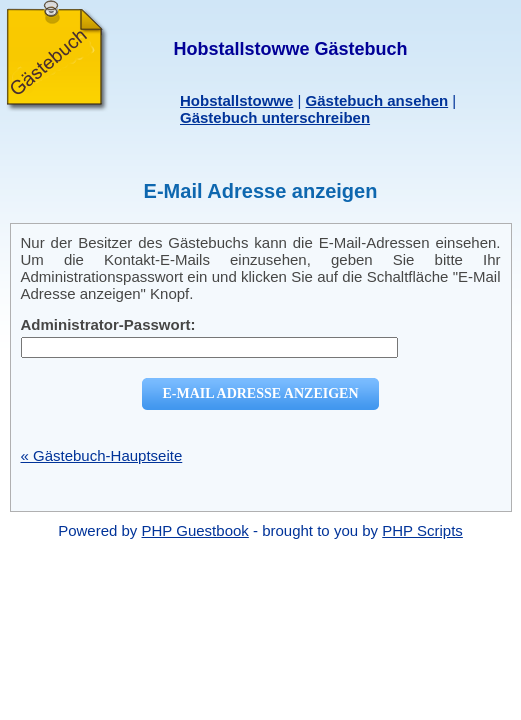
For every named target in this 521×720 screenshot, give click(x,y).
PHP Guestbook (195, 530)
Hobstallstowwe (236, 100)
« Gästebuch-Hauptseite (102, 455)
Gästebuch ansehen (377, 100)
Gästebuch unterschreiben (275, 117)
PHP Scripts (422, 530)
